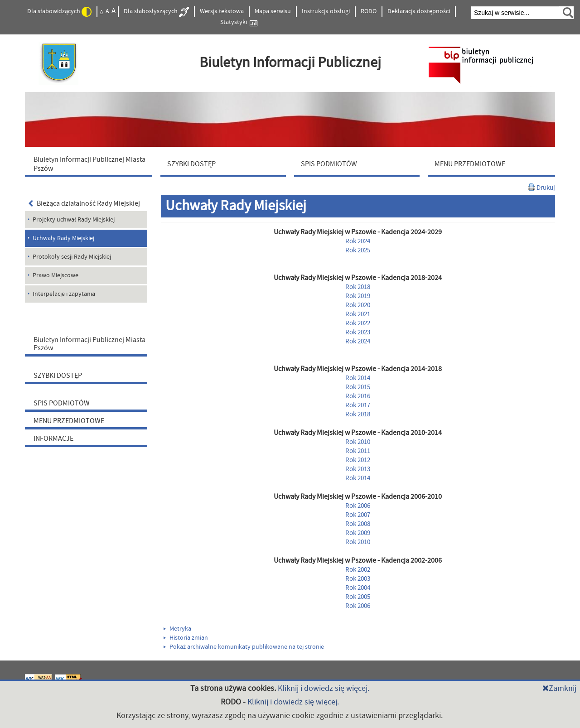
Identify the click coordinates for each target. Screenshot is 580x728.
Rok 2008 (358, 524)
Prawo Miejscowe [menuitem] (56, 275)
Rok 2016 (358, 396)
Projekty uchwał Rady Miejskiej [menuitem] (74, 220)
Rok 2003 (358, 579)
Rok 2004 (358, 588)
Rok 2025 (358, 250)
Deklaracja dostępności (419, 11)
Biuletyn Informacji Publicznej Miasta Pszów (89, 344)
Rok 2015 (358, 387)
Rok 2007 (358, 515)
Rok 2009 (358, 533)
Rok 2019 (358, 296)
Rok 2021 (358, 314)
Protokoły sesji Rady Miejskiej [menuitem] (72, 257)
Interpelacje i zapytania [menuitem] (64, 294)
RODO (369, 11)
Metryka (177, 629)
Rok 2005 (358, 597)
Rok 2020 (358, 305)
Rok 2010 (358, 442)
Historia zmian (186, 638)
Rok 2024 (358, 241)
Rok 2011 (358, 451)
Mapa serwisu (273, 11)
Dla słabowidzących (59, 12)
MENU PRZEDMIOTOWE (69, 421)
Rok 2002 (358, 570)
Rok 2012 (358, 460)
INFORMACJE (53, 439)
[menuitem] (91, 164)
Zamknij (559, 688)
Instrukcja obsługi (326, 11)
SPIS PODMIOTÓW (62, 403)
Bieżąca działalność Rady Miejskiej (84, 203)
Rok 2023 (358, 332)
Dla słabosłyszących (156, 12)
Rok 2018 (358, 287)
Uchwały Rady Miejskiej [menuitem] (63, 238)
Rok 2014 (358, 378)
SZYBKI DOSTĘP (58, 376)
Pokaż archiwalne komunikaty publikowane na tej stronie (244, 647)
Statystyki (239, 22)
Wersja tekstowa (222, 11)
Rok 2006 (358, 506)
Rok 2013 (358, 469)
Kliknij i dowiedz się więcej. (324, 688)
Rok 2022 (358, 323)
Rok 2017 (358, 405)
